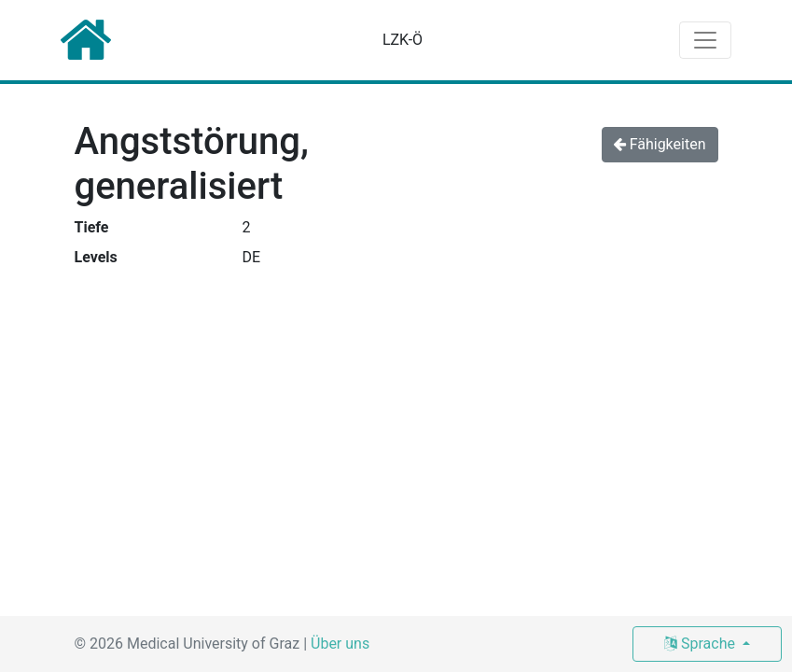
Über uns (340, 644)
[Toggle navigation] (705, 40)
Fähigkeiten (660, 144)
